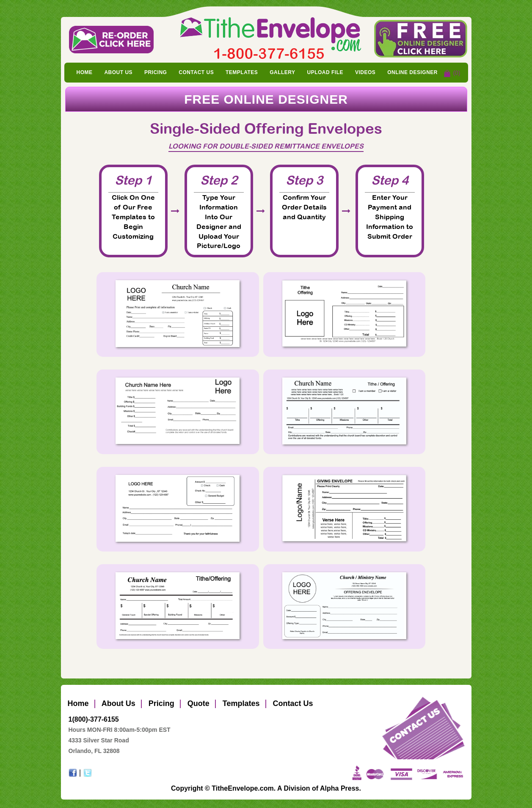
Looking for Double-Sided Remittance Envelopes (266, 146)
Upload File (325, 72)
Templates (242, 72)
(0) (456, 73)
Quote (197, 703)
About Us (118, 72)
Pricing (156, 72)
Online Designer (412, 72)
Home (85, 72)
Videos (365, 72)
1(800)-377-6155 (94, 719)
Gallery (282, 72)
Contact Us (196, 72)
